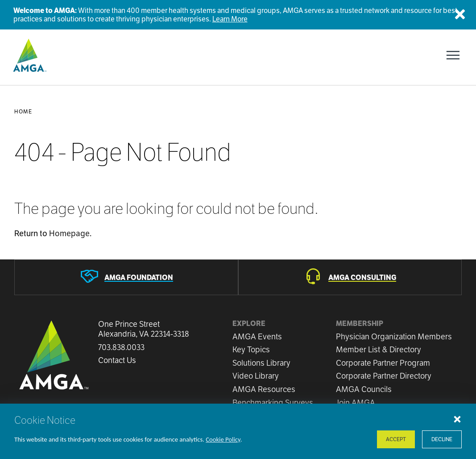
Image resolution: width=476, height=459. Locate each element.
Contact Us (117, 360)
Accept (396, 439)
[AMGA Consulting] (350, 277)
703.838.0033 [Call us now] (121, 347)
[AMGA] (29, 55)
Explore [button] (249, 323)
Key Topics (251, 349)
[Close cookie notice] (457, 419)
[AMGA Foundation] (126, 277)
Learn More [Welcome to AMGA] (230, 19)
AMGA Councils (364, 389)
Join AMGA (356, 403)
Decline (442, 439)
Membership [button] (360, 323)
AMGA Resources (264, 389)
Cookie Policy (223, 439)
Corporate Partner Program (383, 363)
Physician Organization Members (394, 336)
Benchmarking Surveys (273, 403)
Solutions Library (261, 363)
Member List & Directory (379, 349)
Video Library (256, 376)
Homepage (69, 233)
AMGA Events (257, 336)
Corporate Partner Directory (384, 376)
